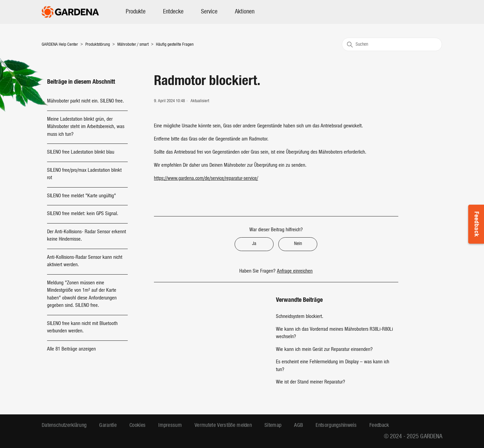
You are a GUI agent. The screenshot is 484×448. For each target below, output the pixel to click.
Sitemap (273, 425)
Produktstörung (98, 45)
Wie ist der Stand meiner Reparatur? (311, 382)
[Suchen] (392, 44)
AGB (298, 425)
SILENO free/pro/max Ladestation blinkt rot (84, 174)
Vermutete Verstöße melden (223, 425)
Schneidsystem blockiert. (300, 317)
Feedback (476, 224)
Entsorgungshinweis (336, 425)
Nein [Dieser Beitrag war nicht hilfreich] (298, 244)
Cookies (137, 425)
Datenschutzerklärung (64, 425)
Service (209, 12)
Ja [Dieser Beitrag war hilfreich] (254, 244)
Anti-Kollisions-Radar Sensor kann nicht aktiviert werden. (85, 261)
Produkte (136, 12)
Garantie (108, 425)
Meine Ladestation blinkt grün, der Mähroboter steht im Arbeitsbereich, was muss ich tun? (86, 127)
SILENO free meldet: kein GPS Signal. (83, 214)
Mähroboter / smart (133, 45)
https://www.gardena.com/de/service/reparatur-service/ (206, 179)
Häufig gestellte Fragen (175, 45)
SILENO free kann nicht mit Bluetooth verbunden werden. (82, 328)
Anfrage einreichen (295, 271)
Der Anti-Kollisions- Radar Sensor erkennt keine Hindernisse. (87, 236)
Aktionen (245, 12)
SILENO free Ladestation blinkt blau (81, 152)
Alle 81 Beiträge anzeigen (71, 349)
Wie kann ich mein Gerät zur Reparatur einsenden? (324, 350)
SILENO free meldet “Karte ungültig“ (82, 196)
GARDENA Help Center (60, 45)
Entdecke (173, 12)
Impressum (170, 425)
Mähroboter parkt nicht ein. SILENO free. (86, 101)
